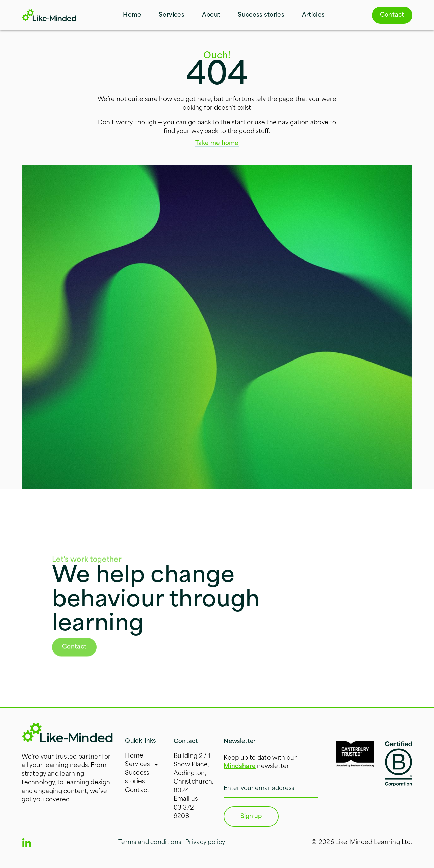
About (211, 15)
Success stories (261, 15)
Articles (313, 15)
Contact (137, 790)
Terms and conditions (150, 842)
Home (132, 15)
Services (171, 15)
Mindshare (240, 766)
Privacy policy (205, 842)
